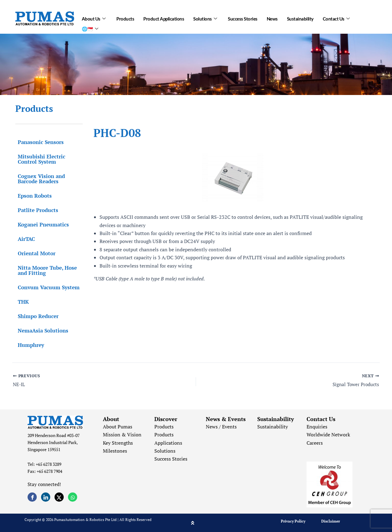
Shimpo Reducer (36, 316)
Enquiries (317, 427)
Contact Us (336, 17)
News (272, 17)
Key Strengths (118, 443)
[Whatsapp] (73, 497)
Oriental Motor (34, 253)
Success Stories (243, 17)
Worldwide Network (328, 435)
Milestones (115, 451)
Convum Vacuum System (46, 287)
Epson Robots (32, 196)
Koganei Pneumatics (41, 224)
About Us (94, 17)
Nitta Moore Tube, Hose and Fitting (45, 270)
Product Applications (164, 17)
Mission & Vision (122, 435)
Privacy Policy (293, 521)
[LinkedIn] (46, 497)
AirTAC (24, 239)
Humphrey (28, 345)
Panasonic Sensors (38, 142)
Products (125, 17)
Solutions (205, 17)
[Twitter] (59, 497)
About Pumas (118, 427)
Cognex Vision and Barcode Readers (39, 179)
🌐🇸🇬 (90, 25)
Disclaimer (331, 521)
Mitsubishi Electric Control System (39, 159)
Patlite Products (36, 210)
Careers (315, 443)
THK (21, 302)
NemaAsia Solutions (41, 331)
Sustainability (300, 17)
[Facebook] (32, 497)
